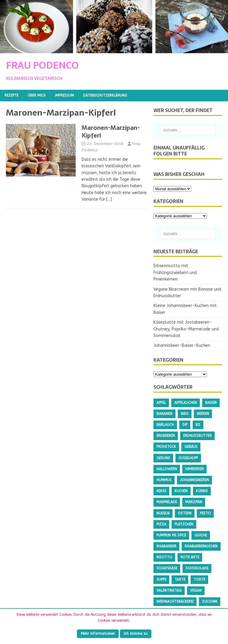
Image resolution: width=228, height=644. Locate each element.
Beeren (203, 414)
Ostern (185, 513)
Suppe (161, 580)
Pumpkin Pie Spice (171, 535)
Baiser (211, 403)
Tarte (180, 580)
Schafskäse (167, 568)
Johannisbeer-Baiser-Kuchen (182, 345)
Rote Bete (190, 557)
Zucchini (210, 602)
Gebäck (191, 447)
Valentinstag (169, 591)
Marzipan (194, 502)
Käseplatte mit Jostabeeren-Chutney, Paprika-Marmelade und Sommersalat (186, 329)
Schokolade (197, 568)
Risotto (164, 557)
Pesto (205, 513)
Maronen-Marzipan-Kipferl (111, 132)
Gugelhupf (188, 458)
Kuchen (181, 491)
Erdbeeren (166, 436)
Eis (198, 425)
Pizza (161, 524)
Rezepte (11, 95)
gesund (163, 458)
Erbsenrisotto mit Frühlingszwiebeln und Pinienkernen (175, 273)
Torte (199, 580)
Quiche (201, 535)
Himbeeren (194, 469)
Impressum (64, 95)
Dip (185, 425)
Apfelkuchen (186, 403)
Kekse (161, 491)
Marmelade (167, 502)
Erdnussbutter (197, 436)
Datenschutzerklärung (105, 95)
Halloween (167, 469)
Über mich (37, 95)
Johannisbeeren (194, 480)
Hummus (164, 480)
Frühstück (166, 447)
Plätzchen (184, 524)
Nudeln (163, 513)
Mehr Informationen (98, 634)
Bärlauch (165, 425)
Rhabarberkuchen (201, 546)
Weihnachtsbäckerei (175, 602)
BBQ (185, 414)
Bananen (164, 414)
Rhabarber (166, 546)
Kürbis (202, 491)
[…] (109, 199)
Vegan (196, 591)
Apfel (161, 403)
